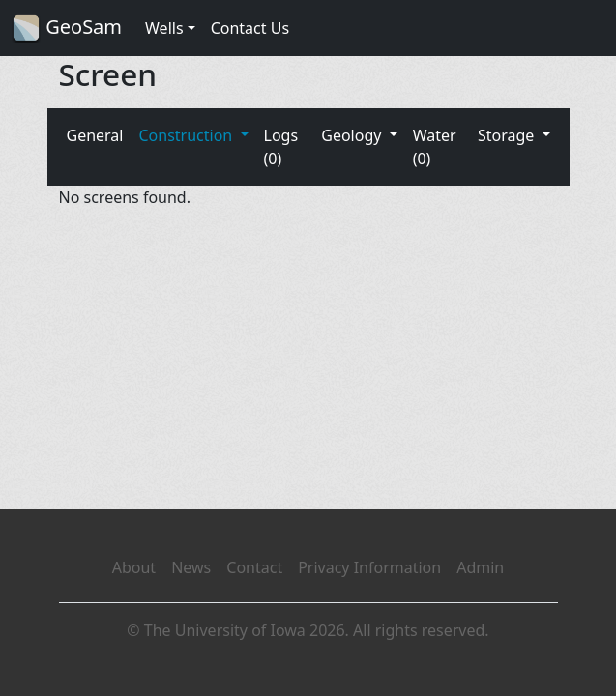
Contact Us (250, 28)
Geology (353, 135)
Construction (187, 135)
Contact (254, 567)
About (134, 567)
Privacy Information (369, 567)
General (95, 135)
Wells (164, 28)
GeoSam (67, 29)
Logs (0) (281, 147)
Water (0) (435, 147)
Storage (508, 135)
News (191, 567)
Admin (480, 567)
